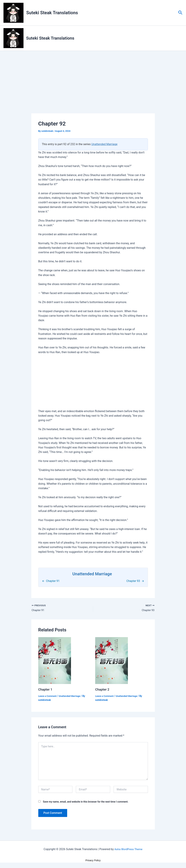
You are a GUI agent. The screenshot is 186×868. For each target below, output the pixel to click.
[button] (180, 13)
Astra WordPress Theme (128, 850)
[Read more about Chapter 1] (55, 661)
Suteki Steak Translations (52, 13)
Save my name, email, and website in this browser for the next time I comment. (86, 802)
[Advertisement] (93, 88)
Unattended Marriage (104, 145)
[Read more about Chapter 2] (112, 661)
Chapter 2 (103, 690)
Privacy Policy (93, 861)
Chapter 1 (46, 690)
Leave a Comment (48, 697)
